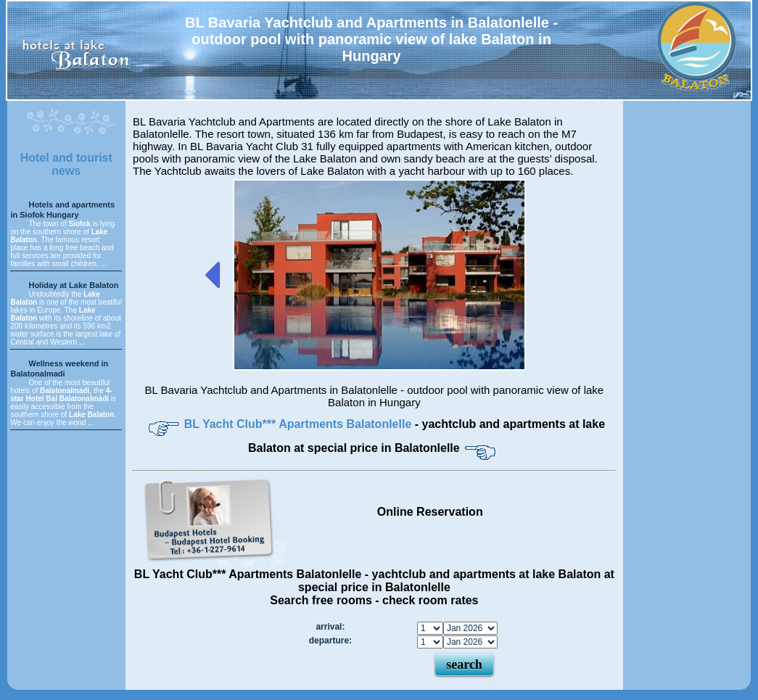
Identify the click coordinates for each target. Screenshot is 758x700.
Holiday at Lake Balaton (73, 285)
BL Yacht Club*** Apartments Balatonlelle (300, 424)
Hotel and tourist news (66, 164)
